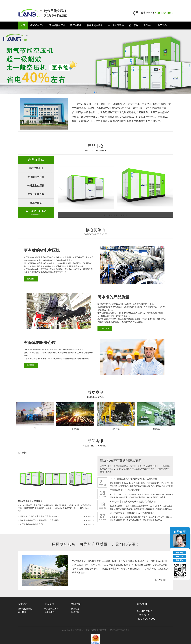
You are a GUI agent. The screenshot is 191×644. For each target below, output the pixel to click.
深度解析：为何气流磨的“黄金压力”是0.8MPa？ (40, 516)
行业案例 (134, 25)
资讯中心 (148, 25)
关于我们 (162, 25)
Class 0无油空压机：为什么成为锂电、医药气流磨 (134, 479)
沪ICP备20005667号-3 (120, 630)
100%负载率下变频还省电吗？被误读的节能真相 (133, 502)
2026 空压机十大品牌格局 (30, 501)
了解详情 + (31, 279)
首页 (23, 25)
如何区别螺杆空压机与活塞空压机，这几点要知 (39, 520)
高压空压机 (76, 25)
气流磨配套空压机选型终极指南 (125, 490)
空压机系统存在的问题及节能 (32, 524)
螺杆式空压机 (37, 25)
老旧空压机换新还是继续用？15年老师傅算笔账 (132, 513)
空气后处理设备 (116, 25)
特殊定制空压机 (95, 25)
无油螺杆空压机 (57, 25)
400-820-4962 (164, 13)
